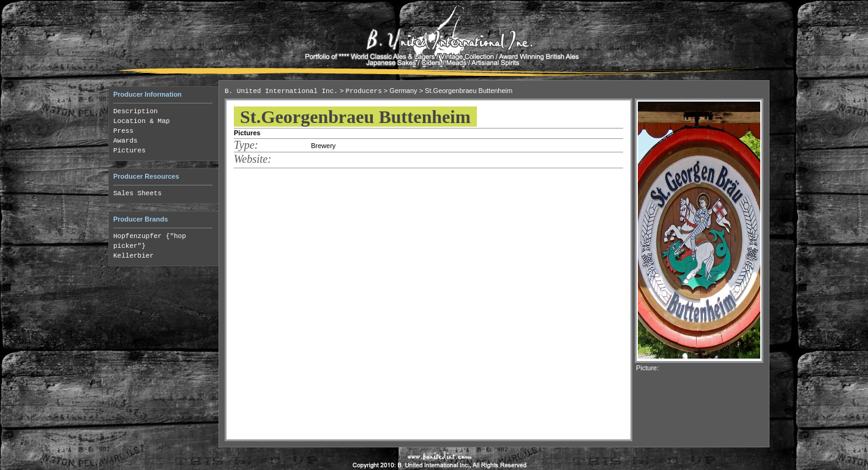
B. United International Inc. (281, 91)
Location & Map (141, 121)
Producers (363, 91)
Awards (125, 141)
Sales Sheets (137, 193)
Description (136, 111)
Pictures (129, 151)
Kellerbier (133, 256)
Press (123, 131)
